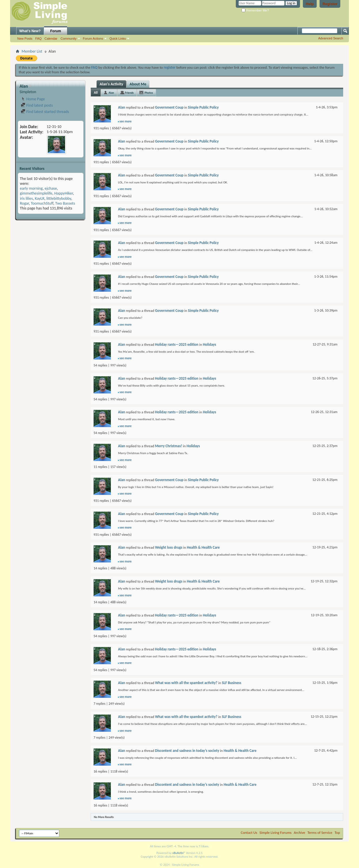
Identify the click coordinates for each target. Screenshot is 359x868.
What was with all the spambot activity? (186, 683)
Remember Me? (255, 10)
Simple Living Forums (275, 833)
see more (126, 121)
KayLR (40, 198)
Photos (149, 93)
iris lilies (26, 198)
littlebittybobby (59, 198)
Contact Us (249, 833)
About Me (138, 84)
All (96, 93)
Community (69, 39)
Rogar (24, 203)
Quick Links (118, 39)
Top (337, 833)
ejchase (51, 188)
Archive (300, 833)
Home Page (33, 99)
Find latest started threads (45, 112)
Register (330, 4)
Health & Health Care (203, 547)
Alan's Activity (111, 84)
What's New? (30, 31)
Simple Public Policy (203, 107)
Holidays (210, 344)
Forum (56, 31)
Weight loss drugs (169, 547)
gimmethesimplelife (36, 193)
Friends (129, 93)
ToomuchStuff (42, 203)
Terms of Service (320, 833)
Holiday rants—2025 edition (176, 344)
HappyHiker (63, 193)
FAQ (39, 39)
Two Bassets (65, 203)
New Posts (25, 39)
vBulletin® (179, 853)
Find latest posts (37, 105)
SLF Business (232, 683)
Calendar (51, 39)
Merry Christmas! (168, 446)
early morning (31, 188)
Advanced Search (331, 38)
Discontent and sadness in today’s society (187, 751)
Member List (32, 51)
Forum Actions (93, 39)
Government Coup (169, 107)
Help (310, 4)
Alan (111, 93)
